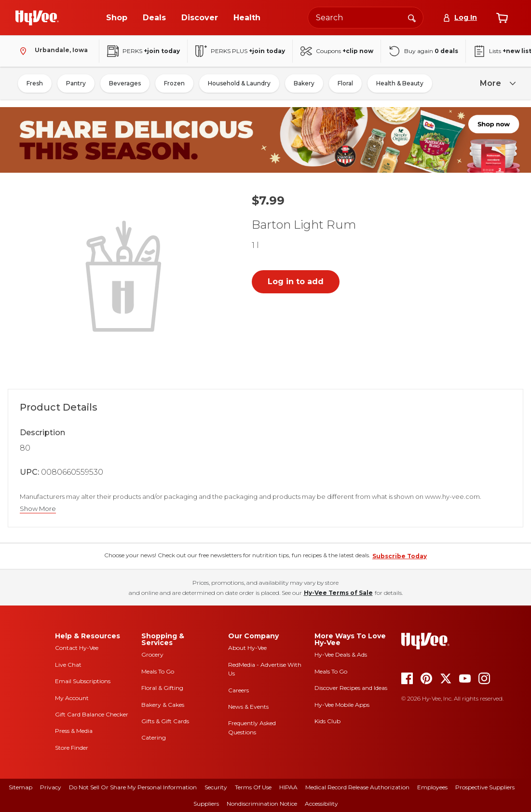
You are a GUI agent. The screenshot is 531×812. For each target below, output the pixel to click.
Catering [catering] (154, 737)
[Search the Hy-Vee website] (366, 18)
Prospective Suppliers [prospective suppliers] (485, 787)
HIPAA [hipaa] (288, 787)
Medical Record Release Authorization (357, 787)
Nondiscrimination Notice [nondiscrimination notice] (262, 804)
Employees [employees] (432, 787)
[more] (496, 84)
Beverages (125, 83)
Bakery (304, 83)
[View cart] (502, 18)
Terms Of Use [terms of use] (253, 787)
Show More (38, 509)
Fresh (35, 83)
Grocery (152, 654)
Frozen (174, 83)
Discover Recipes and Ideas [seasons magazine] (351, 688)
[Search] (412, 17)
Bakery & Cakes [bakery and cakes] (163, 705)
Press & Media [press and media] (74, 731)
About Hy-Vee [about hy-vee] (247, 648)
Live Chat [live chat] (68, 665)
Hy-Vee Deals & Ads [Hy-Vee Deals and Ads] (341, 654)
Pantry (76, 83)
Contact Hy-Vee (77, 648)
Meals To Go (158, 671)
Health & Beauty (400, 83)
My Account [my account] (72, 698)
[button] (125, 275)
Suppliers (206, 804)
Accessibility (321, 804)
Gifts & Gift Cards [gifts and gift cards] (165, 721)
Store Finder (72, 748)
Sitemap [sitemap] (20, 787)
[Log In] (460, 18)
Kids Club (327, 721)
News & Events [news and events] (248, 707)
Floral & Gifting (162, 688)
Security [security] (216, 787)
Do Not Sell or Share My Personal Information (133, 787)
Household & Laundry (239, 83)
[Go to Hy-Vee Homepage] (37, 18)
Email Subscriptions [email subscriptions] (83, 681)
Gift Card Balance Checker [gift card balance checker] (92, 714)
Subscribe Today (400, 556)
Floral (345, 83)
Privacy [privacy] (51, 787)
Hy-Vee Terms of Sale (338, 593)
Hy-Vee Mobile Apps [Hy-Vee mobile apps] (342, 705)
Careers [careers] (238, 690)
